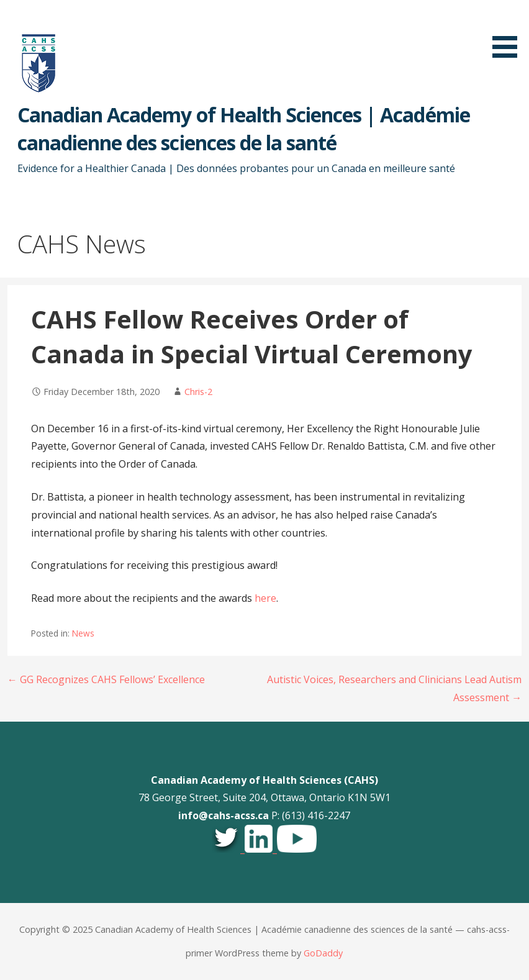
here (265, 598)
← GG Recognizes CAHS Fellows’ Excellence (106, 679)
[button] (509, 31)
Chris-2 (198, 392)
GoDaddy (323, 953)
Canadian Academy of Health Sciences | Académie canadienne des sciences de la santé (244, 129)
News (83, 633)
